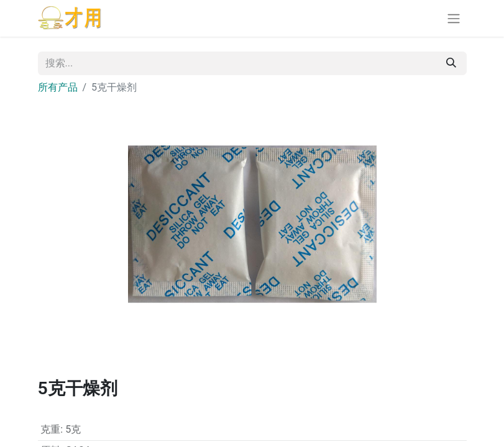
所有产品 (58, 87)
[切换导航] (454, 18)
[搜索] (451, 63)
